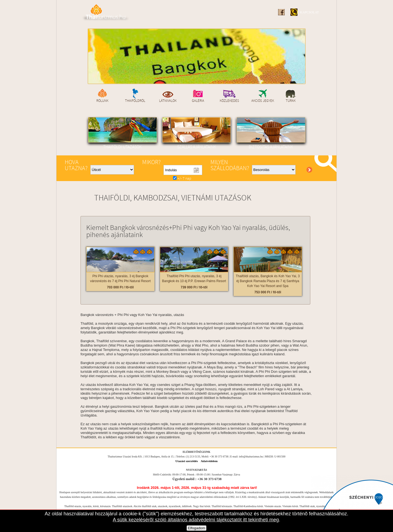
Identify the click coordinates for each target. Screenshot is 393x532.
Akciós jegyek (263, 100)
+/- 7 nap (182, 179)
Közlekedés (229, 100)
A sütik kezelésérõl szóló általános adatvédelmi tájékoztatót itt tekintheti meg (196, 520)
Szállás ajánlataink (196, 133)
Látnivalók (168, 100)
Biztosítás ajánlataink (271, 133)
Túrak (291, 100)
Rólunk (103, 100)
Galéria (198, 100)
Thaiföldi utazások (122, 133)
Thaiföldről (135, 100)
